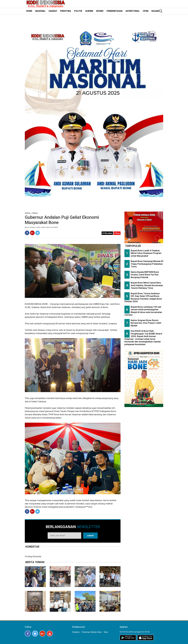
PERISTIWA (66, 11)
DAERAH (53, 11)
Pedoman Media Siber (92, 632)
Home (28, 213)
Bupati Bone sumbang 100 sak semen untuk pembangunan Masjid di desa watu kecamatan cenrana (143, 311)
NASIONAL (40, 11)
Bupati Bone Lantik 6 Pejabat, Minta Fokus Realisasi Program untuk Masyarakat (146, 253)
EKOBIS (100, 11)
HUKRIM (89, 11)
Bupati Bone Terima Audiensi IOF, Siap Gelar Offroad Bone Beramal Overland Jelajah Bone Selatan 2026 (143, 297)
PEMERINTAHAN (114, 11)
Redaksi (76, 632)
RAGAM (155, 11)
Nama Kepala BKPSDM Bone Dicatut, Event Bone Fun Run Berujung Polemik (145, 275)
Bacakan (107, 233)
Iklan (106, 632)
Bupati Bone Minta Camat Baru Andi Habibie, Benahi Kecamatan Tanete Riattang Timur (147, 285)
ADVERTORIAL (133, 11)
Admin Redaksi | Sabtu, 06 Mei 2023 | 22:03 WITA (41, 227)
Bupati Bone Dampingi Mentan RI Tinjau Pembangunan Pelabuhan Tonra (147, 264)
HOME (29, 11)
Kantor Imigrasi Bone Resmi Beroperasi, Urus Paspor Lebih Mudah (146, 323)
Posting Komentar (33, 556)
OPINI (146, 11)
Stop (117, 233)
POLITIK (78, 11)
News (35, 213)
